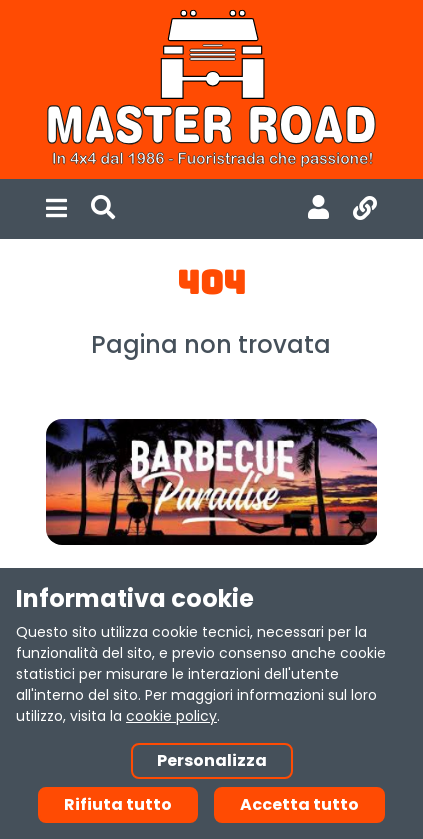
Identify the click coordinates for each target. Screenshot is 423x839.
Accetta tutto (299, 804)
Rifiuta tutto (118, 804)
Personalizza (212, 760)
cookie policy (171, 716)
